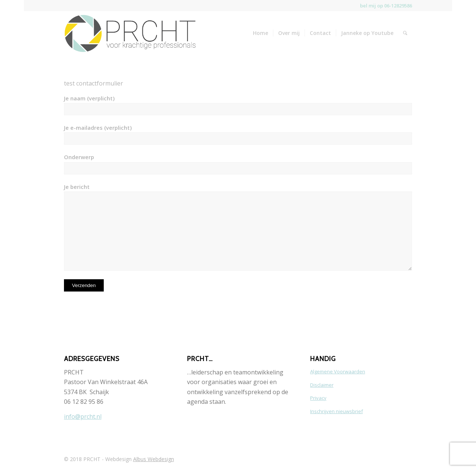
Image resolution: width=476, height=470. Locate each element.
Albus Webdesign (154, 459)
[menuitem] (260, 33)
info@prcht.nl (83, 416)
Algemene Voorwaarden (338, 371)
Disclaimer (322, 385)
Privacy (318, 398)
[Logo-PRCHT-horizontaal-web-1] (130, 32)
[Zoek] (405, 33)
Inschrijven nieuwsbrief (337, 411)
